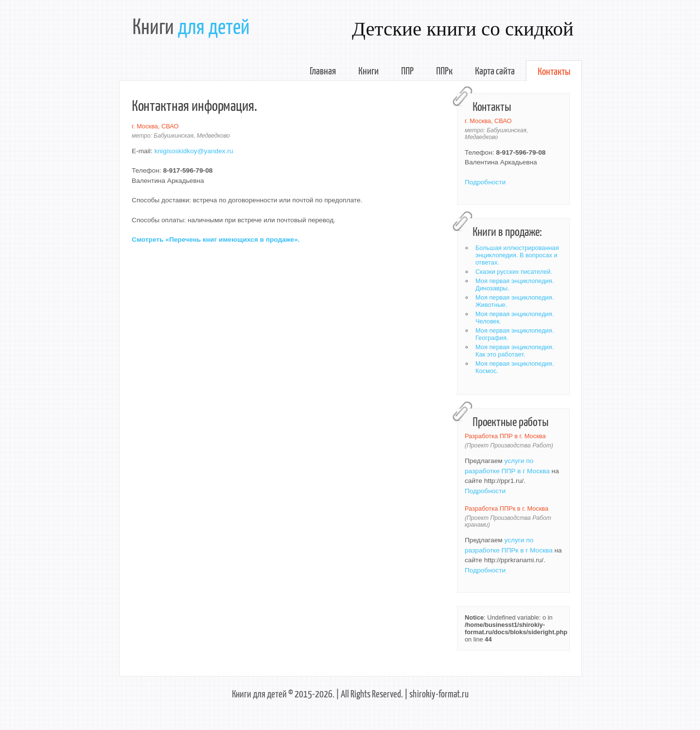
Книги (368, 70)
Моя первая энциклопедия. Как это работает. (515, 351)
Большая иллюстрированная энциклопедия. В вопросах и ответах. (517, 255)
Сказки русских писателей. (514, 272)
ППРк (444, 70)
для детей (214, 25)
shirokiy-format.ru (439, 693)
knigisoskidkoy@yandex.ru (193, 151)
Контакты (554, 71)
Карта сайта (495, 70)
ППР (407, 70)
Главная (323, 70)
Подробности (485, 182)
